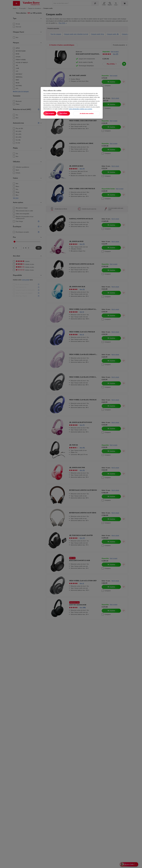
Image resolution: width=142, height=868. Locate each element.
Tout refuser (68, 113)
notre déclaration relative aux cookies (80, 109)
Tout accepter (51, 113)
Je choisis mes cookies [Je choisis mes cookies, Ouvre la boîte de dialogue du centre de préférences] (91, 113)
